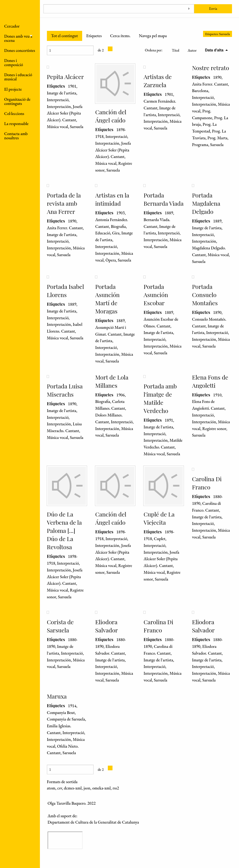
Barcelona (200, 91)
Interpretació (58, 100)
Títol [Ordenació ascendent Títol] (176, 50)
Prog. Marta (217, 138)
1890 (217, 77)
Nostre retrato (211, 68)
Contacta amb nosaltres (16, 136)
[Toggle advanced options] (189, 9)
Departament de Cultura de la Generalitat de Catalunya (93, 822)
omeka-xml (101, 788)
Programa (200, 145)
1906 (120, 395)
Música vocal (58, 127)
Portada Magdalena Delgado (206, 203)
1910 (217, 395)
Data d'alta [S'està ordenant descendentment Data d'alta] (215, 50)
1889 (169, 213)
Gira (116, 233)
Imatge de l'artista (62, 93)
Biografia (118, 226)
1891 (169, 420)
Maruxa (57, 696)
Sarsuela (77, 127)
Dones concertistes (20, 50)
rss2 (116, 788)
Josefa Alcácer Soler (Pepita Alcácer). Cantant (65, 113)
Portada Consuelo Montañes (205, 295)
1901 (72, 86)
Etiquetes (94, 36)
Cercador (12, 26)
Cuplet (160, 539)
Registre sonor (214, 429)
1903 (120, 213)
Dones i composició (14, 63)
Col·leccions (14, 113)
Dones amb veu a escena (18, 38)
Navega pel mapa (153, 36)
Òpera (111, 260)
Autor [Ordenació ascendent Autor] (192, 50)
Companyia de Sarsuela (66, 719)
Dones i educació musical (18, 77)
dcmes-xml (73, 788)
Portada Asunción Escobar (156, 295)
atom (51, 788)
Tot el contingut (65, 36)
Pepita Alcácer (65, 77)
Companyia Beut (61, 712)
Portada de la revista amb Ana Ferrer (64, 203)
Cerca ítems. (120, 36)
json (87, 788)
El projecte (13, 89)
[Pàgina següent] (110, 49)
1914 (72, 706)
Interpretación (59, 106)
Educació (103, 233)
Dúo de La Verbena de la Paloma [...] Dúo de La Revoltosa (64, 530)
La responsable (16, 124)
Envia (213, 9)
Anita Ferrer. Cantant (210, 84)
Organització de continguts (17, 101)
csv (60, 788)
